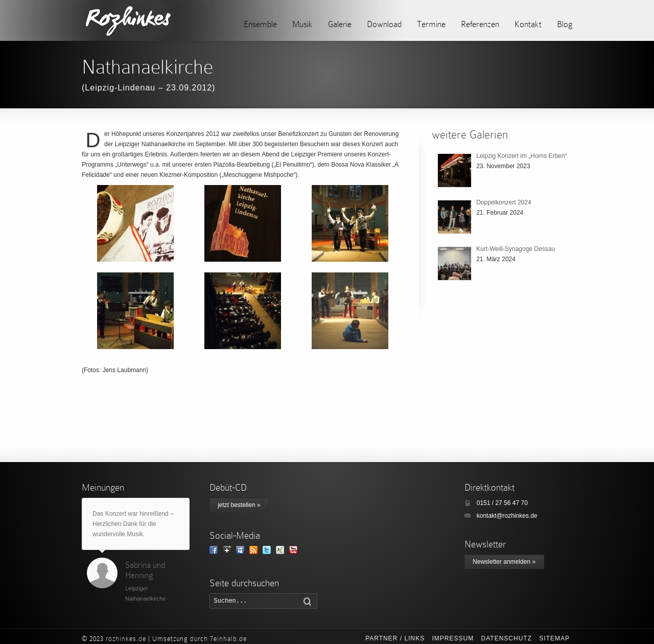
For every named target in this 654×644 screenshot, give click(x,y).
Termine (431, 24)
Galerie (340, 24)
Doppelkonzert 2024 (504, 202)
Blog (565, 24)
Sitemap (554, 638)
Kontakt (528, 24)
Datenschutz (507, 638)
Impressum (453, 638)
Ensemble (260, 24)
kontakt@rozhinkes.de (507, 516)
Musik (302, 24)
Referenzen (480, 24)
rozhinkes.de (126, 639)
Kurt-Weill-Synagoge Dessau (516, 249)
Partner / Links (395, 638)
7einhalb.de (228, 639)
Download (384, 24)
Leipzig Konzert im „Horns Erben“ (521, 156)
